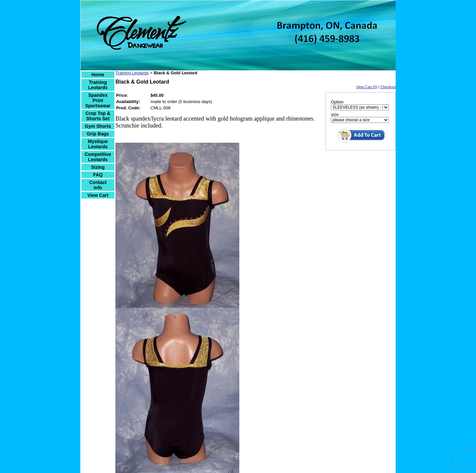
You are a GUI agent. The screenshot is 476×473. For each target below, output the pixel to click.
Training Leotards (98, 85)
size (335, 114)
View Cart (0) (367, 87)
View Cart (98, 195)
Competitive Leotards (98, 157)
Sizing (98, 167)
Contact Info (98, 185)
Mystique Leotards (98, 144)
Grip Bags (98, 134)
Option (337, 102)
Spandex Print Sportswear (98, 100)
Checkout (388, 87)
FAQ (98, 175)
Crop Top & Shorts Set (98, 116)
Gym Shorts (98, 126)
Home (98, 75)
